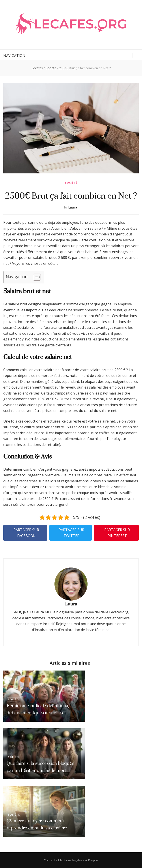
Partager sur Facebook (26, 533)
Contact (50, 860)
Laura (73, 207)
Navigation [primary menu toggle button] (14, 56)
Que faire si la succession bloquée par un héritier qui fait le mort (40, 767)
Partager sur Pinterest (117, 533)
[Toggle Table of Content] (35, 277)
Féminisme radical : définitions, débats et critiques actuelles (38, 709)
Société (71, 183)
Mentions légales (70, 860)
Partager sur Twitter (71, 533)
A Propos (92, 860)
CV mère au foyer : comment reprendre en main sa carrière (37, 824)
